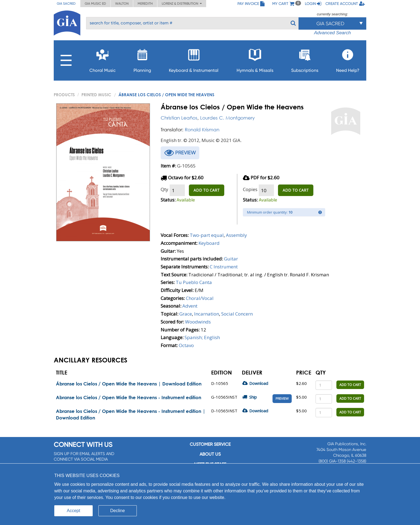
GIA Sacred (66, 4)
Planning (142, 59)
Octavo (186, 345)
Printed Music (96, 95)
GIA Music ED (95, 4)
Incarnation (207, 314)
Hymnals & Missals (255, 59)
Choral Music (103, 59)
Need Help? (348, 59)
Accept (74, 511)
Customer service (210, 444)
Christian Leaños (179, 118)
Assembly (236, 235)
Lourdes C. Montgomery (227, 118)
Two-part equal (207, 235)
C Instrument (224, 267)
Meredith (145, 4)
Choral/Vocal (200, 298)
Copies (250, 189)
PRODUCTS (64, 95)
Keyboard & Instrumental (194, 59)
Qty (164, 189)
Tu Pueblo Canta (194, 282)
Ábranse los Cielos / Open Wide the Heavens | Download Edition (129, 384)
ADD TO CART (207, 190)
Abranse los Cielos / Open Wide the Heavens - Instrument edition (129, 397)
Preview (282, 399)
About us (210, 454)
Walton (122, 4)
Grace (186, 314)
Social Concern (237, 314)
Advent (190, 306)
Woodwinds (198, 322)
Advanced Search (332, 33)
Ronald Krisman (202, 130)
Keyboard (209, 243)
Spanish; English (202, 337)
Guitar (231, 259)
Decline (117, 511)
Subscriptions (305, 59)
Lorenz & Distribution (182, 4)
